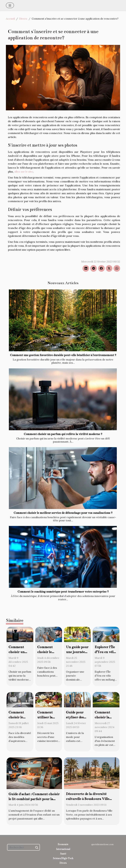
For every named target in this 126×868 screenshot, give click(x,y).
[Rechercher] (23, 847)
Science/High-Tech (63, 858)
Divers (23, 19)
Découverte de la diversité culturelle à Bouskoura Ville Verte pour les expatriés (88, 799)
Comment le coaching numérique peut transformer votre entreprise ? (63, 592)
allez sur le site (24, 172)
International (63, 849)
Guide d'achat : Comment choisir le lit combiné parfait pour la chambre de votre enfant (34, 799)
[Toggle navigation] (10, 5)
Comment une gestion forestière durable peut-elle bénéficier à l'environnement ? (63, 355)
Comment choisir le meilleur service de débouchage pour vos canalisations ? (63, 513)
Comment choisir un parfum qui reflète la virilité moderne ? (63, 434)
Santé (63, 854)
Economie (63, 844)
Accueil (10, 19)
